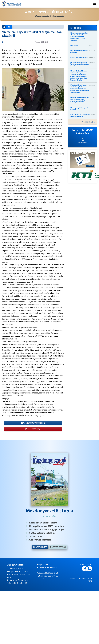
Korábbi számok (58, 547)
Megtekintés (40, 547)
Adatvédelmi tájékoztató (47, 567)
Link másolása (33, 429)
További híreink (88, 122)
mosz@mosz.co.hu (21, 580)
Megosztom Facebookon (33, 423)
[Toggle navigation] (95, 4)
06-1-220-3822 (21, 583)
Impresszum (43, 564)
